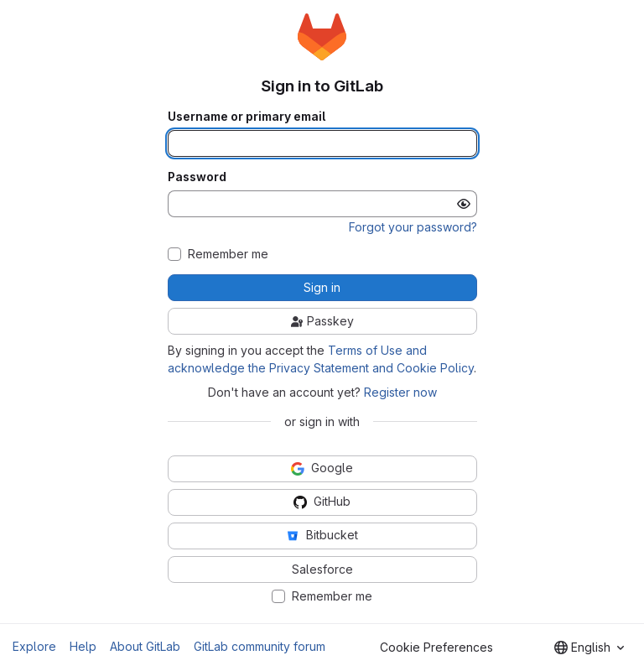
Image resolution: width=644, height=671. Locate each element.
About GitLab (145, 646)
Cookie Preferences (436, 647)
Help (83, 646)
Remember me (228, 254)
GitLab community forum (260, 646)
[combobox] (589, 648)
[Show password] (464, 204)
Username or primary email (247, 117)
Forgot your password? (413, 227)
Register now (400, 392)
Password (197, 177)
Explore (34, 646)
